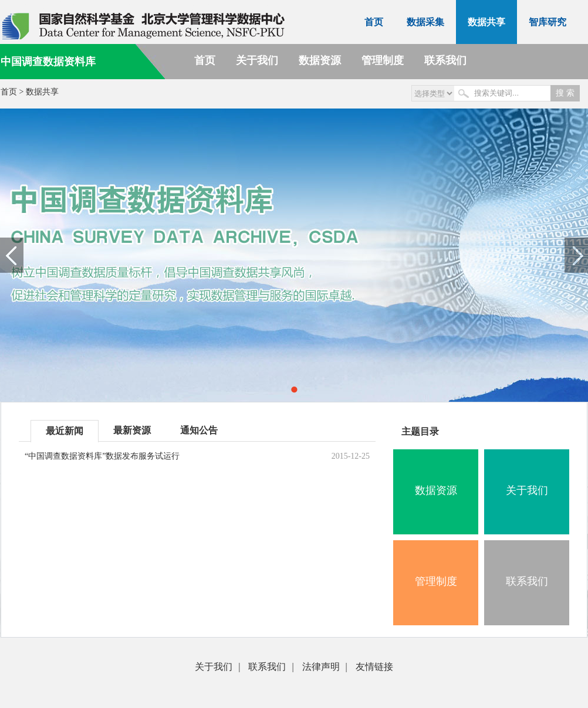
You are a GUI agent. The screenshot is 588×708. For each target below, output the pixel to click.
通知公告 (199, 430)
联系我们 (445, 60)
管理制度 (383, 60)
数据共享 (486, 22)
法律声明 (321, 667)
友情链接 (374, 667)
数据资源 (320, 60)
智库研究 (548, 22)
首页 (374, 22)
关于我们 (257, 60)
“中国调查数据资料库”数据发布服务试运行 (102, 456)
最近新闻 (65, 431)
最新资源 (132, 430)
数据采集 (425, 22)
